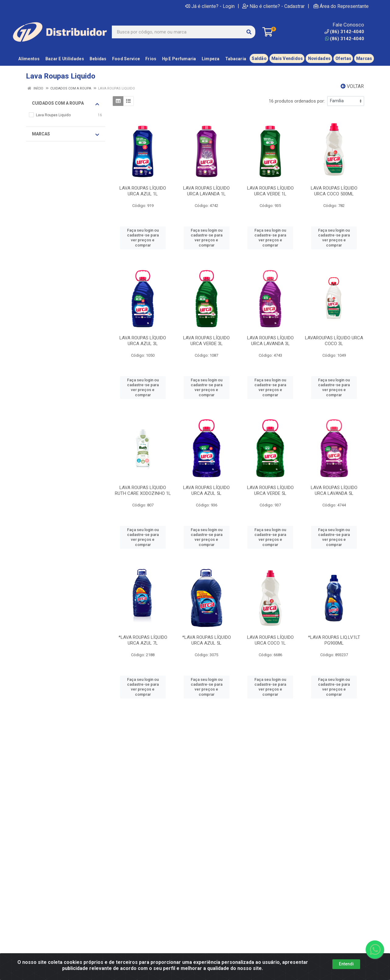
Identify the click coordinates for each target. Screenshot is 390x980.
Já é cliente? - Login (210, 6)
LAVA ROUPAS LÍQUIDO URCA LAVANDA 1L (206, 191)
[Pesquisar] (249, 32)
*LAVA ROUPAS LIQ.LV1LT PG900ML (334, 640)
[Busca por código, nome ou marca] (177, 32)
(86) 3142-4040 (345, 39)
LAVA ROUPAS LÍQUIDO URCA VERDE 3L (206, 341)
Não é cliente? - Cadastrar (273, 6)
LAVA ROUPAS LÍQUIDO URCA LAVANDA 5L (334, 490)
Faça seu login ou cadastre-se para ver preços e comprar (143, 238)
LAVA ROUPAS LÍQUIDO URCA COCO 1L (270, 640)
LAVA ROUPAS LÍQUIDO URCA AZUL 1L (143, 191)
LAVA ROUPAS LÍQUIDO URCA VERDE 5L (270, 490)
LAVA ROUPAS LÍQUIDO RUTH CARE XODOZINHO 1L (143, 490)
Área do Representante (341, 6)
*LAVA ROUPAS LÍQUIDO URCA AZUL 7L (143, 640)
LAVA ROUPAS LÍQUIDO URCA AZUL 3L (143, 341)
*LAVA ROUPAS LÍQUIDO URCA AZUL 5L (207, 640)
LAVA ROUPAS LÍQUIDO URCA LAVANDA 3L (270, 341)
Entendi (346, 964)
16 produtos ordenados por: (297, 101)
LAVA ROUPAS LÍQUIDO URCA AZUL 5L (206, 490)
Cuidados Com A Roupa (66, 103)
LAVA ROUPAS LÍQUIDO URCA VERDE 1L (270, 191)
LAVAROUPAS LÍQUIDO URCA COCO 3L (334, 341)
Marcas (66, 134)
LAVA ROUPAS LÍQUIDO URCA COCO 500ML (334, 191)
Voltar (352, 86)
